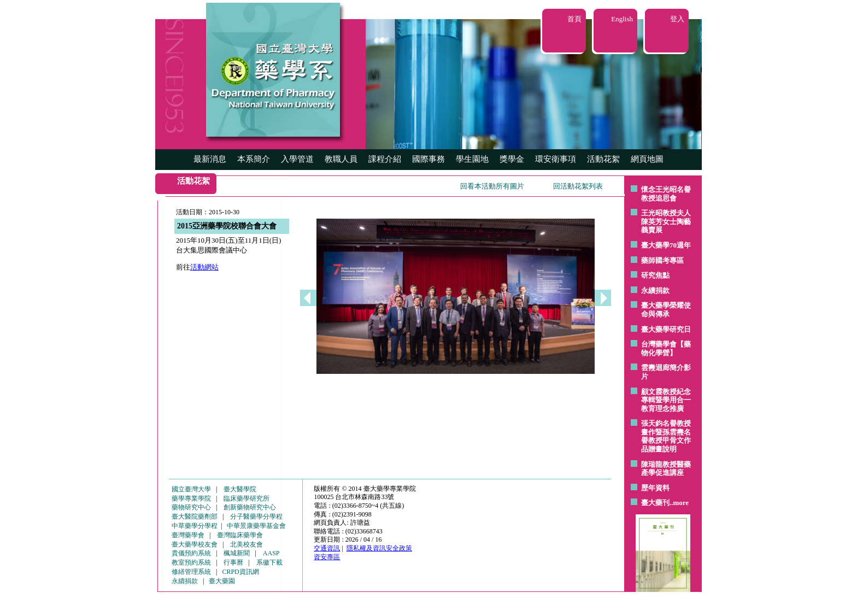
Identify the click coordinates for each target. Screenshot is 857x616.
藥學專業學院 (191, 498)
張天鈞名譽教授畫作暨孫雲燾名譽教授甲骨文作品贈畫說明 (666, 436)
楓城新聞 (237, 553)
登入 (677, 19)
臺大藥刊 (655, 503)
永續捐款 (655, 291)
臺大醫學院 (240, 489)
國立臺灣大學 (191, 489)
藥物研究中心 (191, 507)
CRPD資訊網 (240, 572)
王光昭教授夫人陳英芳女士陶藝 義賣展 (666, 221)
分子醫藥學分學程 (256, 517)
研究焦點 (655, 275)
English (622, 19)
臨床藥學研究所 (246, 498)
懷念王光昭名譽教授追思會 (666, 194)
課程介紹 (385, 159)
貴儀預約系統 (191, 553)
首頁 (574, 19)
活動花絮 (603, 159)
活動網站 (204, 267)
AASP (271, 553)
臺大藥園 (222, 581)
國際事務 (428, 159)
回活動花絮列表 (578, 186)
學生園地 (472, 159)
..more (679, 503)
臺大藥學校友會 (195, 544)
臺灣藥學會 (188, 535)
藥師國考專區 (662, 260)
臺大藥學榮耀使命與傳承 (666, 310)
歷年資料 (655, 488)
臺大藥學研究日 (666, 329)
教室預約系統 (191, 562)
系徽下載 (269, 562)
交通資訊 (327, 548)
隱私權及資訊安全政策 (379, 548)
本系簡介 (254, 159)
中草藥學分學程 (195, 526)
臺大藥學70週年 (666, 245)
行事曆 (233, 562)
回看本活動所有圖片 (492, 186)
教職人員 (341, 159)
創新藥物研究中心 (250, 507)
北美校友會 (246, 544)
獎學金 (512, 159)
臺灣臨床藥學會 (240, 535)
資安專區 (327, 557)
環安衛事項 (556, 159)
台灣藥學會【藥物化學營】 (666, 348)
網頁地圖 (647, 159)
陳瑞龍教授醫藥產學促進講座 (666, 469)
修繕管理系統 (191, 572)
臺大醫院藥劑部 (195, 517)
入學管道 (297, 159)
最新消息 (210, 159)
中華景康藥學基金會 (256, 526)
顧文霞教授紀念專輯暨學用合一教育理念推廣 (666, 400)
